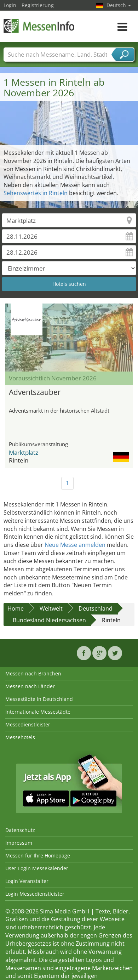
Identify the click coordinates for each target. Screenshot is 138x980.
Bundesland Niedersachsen (49, 620)
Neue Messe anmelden (75, 545)
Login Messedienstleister (35, 894)
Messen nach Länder (30, 686)
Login (10, 5)
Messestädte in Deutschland (39, 699)
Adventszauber (35, 392)
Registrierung (38, 5)
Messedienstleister (28, 724)
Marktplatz (24, 452)
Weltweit (51, 608)
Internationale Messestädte (38, 712)
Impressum (19, 843)
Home (16, 608)
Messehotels (20, 737)
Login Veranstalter (27, 881)
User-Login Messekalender (37, 868)
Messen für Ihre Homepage (38, 856)
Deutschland (96, 608)
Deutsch (119, 5)
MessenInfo (39, 26)
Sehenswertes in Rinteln (36, 193)
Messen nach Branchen (33, 673)
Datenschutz (20, 830)
